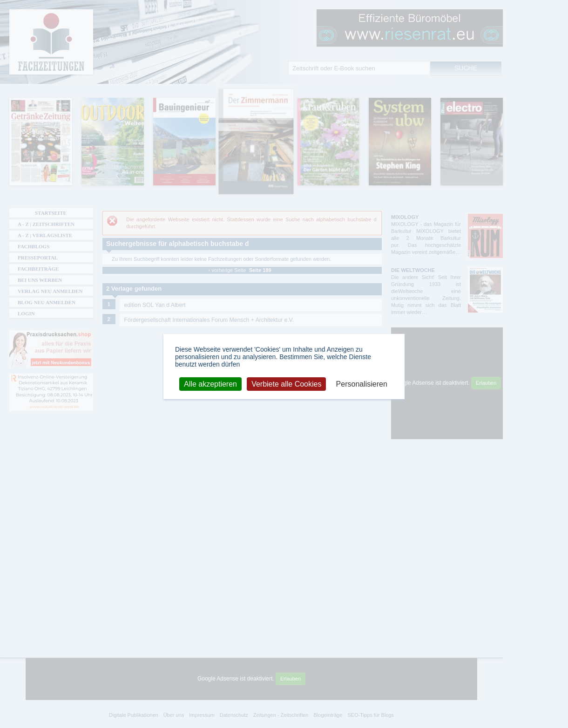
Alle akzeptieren (210, 384)
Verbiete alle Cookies (286, 384)
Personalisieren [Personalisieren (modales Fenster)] (362, 384)
